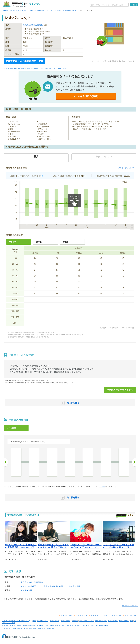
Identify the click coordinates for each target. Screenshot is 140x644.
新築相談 (40, 626)
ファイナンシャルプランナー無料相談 (95, 626)
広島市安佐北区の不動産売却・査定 (24, 61)
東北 (10, 628)
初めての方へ (66, 615)
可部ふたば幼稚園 (28, 586)
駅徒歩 (66, 242)
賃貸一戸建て (66, 621)
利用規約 (95, 615)
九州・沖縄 (51, 628)
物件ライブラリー (73, 626)
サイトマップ (81, 615)
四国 (39, 628)
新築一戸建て (113, 621)
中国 (44, 628)
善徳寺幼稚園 (75, 586)
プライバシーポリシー (112, 615)
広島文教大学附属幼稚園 (52, 586)
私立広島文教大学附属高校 (32, 582)
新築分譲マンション (87, 621)
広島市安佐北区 (70, 10)
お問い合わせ (130, 615)
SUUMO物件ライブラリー (41, 10)
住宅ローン (61, 626)
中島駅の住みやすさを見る (120, 390)
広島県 (58, 10)
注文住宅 (6, 626)
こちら (102, 487)
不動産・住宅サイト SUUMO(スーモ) (16, 621)
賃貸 (34, 621)
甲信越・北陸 (22, 628)
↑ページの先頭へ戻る (130, 606)
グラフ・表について (126, 168)
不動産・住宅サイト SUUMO (15, 10)
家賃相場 (75, 621)
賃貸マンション (43, 621)
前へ (6, 462)
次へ (134, 462)
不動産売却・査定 (29, 626)
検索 (135, 5)
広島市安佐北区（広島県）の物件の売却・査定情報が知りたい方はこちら (35, 69)
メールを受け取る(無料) (86, 96)
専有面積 (13, 242)
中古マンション (101, 621)
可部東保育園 (26, 590)
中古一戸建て (124, 621)
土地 (131, 621)
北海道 (5, 628)
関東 (15, 628)
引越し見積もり (50, 626)
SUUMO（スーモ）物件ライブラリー (22, 4)
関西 (35, 628)
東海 (30, 628)
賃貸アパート (55, 621)
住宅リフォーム (16, 626)
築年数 (39, 242)
